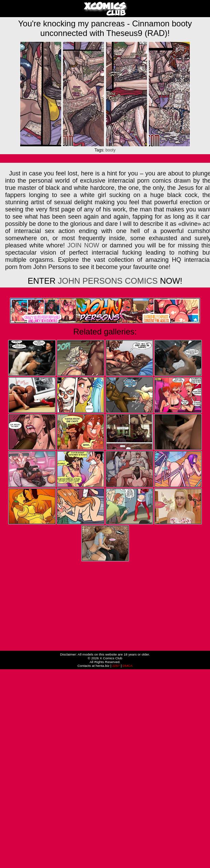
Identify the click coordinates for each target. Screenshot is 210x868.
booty (110, 150)
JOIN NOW (83, 245)
